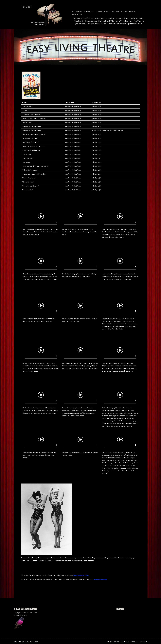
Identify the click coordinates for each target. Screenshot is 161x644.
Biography (77, 11)
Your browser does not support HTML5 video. (41, 216)
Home (110, 642)
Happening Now (128, 11)
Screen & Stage (103, 11)
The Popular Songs (100, 579)
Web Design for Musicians (26, 642)
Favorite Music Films (81, 575)
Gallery (115, 11)
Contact (143, 642)
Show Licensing (122, 642)
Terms (134, 642)
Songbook (89, 11)
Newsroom (77, 15)
